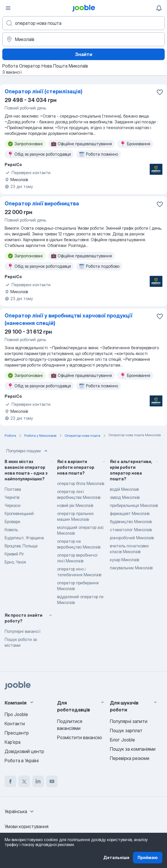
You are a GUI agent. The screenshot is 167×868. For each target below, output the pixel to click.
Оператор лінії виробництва (42, 203)
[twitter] (24, 781)
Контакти (15, 724)
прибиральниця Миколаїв (134, 505)
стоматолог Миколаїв (131, 530)
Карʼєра (13, 742)
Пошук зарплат (126, 731)
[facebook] (10, 781)
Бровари (12, 522)
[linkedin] (38, 781)
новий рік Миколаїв (75, 505)
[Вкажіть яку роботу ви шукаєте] (83, 23)
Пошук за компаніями (133, 749)
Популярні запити (129, 721)
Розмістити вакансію (80, 737)
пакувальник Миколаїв (131, 568)
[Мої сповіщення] (159, 8)
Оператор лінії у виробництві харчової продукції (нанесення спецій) (69, 319)
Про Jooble (16, 714)
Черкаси (13, 505)
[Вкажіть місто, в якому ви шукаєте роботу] (83, 39)
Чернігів (12, 497)
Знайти (84, 54)
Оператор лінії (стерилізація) (44, 91)
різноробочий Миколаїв (132, 538)
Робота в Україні (22, 761)
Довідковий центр (24, 751)
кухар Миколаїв (124, 560)
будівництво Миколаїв (131, 522)
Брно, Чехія (15, 562)
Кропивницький (19, 513)
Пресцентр (17, 733)
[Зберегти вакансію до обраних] (160, 92)
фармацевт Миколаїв (130, 513)
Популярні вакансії (22, 631)
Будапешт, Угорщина (24, 538)
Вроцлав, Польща (21, 546)
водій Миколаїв (124, 489)
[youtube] (52, 781)
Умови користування (27, 826)
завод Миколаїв (125, 497)
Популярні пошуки (28, 451)
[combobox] (20, 811)
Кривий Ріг (14, 554)
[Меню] (8, 8)
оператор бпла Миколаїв (81, 483)
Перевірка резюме (130, 758)
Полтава (13, 489)
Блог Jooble (122, 740)
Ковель (11, 530)
